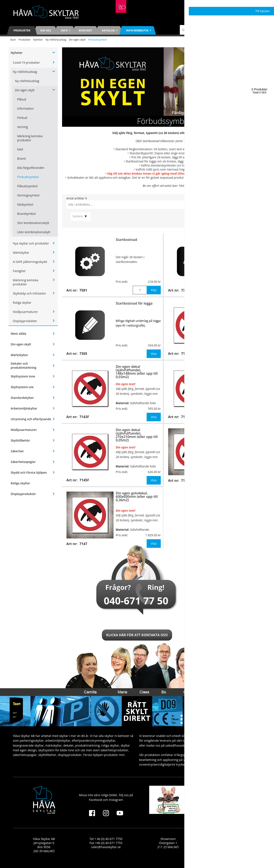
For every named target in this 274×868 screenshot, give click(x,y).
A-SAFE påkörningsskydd (30, 262)
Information (25, 108)
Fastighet (19, 271)
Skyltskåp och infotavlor (29, 293)
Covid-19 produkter (26, 63)
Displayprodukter (25, 321)
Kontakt (85, 30)
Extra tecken (228, 240)
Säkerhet (17, 451)
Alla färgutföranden (31, 168)
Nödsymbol (25, 204)
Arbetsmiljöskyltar (24, 408)
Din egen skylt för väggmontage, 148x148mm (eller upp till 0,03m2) (240, 307)
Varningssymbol (28, 195)
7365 (200, 161)
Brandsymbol (26, 214)
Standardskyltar (22, 398)
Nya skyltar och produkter (31, 243)
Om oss (46, 30)
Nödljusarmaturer (25, 312)
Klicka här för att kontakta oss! (137, 635)
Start (13, 40)
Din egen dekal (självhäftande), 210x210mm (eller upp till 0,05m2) (137, 435)
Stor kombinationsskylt (33, 223)
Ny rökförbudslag (56, 40)
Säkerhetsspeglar (23, 462)
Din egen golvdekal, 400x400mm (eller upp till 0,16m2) (238, 433)
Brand (21, 158)
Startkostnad (127, 240)
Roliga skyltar (22, 303)
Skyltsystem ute (22, 387)
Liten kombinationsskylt (34, 232)
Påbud (22, 99)
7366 (194, 157)
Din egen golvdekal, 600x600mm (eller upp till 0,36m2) (137, 497)
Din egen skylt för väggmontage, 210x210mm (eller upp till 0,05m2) (240, 370)
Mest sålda (19, 334)
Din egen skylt (77, 40)
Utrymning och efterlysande (31, 419)
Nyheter (38, 40)
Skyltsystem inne (23, 376)
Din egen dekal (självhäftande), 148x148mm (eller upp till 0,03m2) (137, 372)
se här (182, 165)
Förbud (22, 118)
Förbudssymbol (28, 177)
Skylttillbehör (20, 440)
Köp (154, 290)
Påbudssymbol (27, 186)
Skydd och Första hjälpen (29, 472)
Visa (154, 354)
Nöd (20, 149)
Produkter (22, 30)
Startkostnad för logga (134, 303)
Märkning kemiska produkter (30, 138)
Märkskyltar (21, 253)
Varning (22, 127)
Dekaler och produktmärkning (23, 365)
